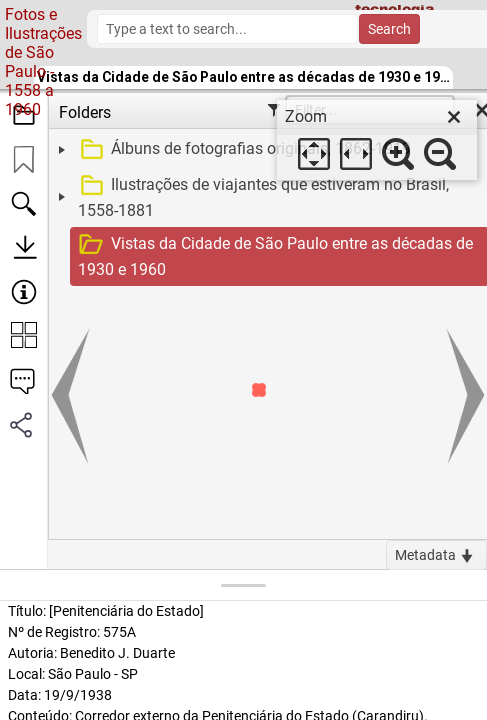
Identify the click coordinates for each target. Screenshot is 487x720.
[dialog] (377, 140)
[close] (454, 117)
